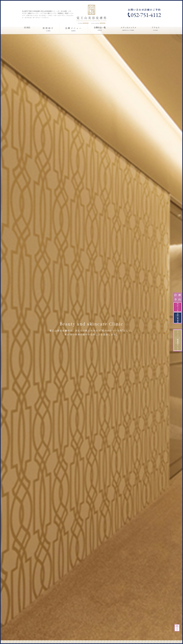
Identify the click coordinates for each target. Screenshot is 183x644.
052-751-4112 (146, 15)
